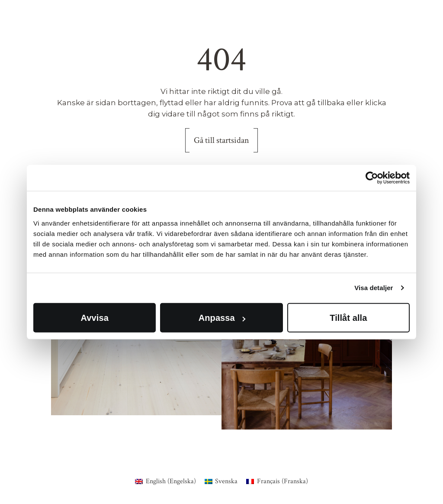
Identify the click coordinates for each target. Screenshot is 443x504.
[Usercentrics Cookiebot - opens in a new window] (372, 178)
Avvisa (95, 317)
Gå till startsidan (221, 140)
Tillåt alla (348, 317)
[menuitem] (165, 481)
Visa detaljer (374, 288)
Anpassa (222, 317)
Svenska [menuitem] (226, 481)
